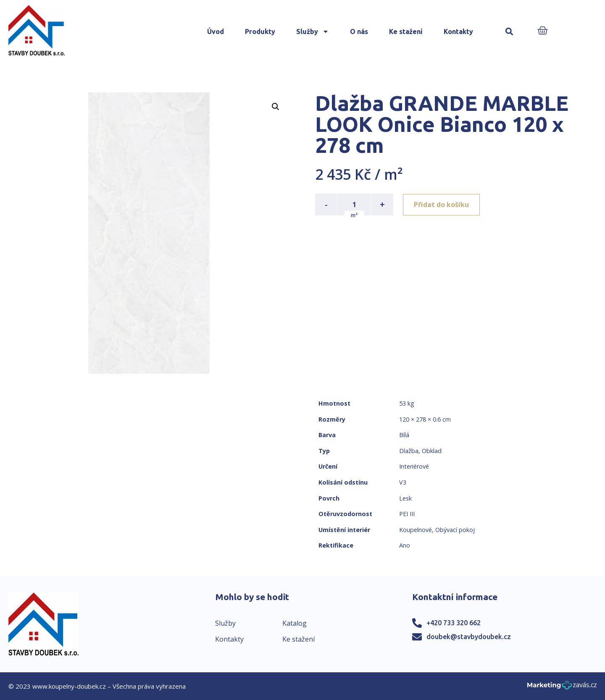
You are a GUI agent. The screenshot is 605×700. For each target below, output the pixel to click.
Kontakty (458, 31)
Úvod (216, 31)
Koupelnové (416, 530)
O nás (359, 31)
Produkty (260, 31)
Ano (405, 545)
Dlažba (409, 451)
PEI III (407, 514)
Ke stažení (406, 31)
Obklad (432, 451)
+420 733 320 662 (454, 623)
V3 (403, 482)
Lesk (405, 498)
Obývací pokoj (455, 530)
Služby (313, 31)
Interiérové (414, 466)
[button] (509, 32)
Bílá (404, 435)
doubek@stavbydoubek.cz (469, 637)
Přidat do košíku (442, 204)
